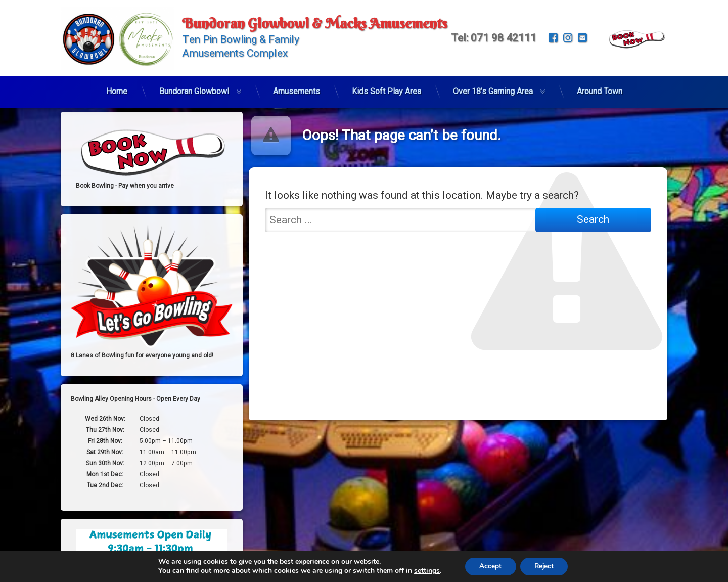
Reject (545, 566)
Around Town (600, 88)
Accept (489, 566)
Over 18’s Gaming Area (493, 88)
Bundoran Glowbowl (194, 88)
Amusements (297, 88)
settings (424, 571)
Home (117, 88)
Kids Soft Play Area (386, 88)
